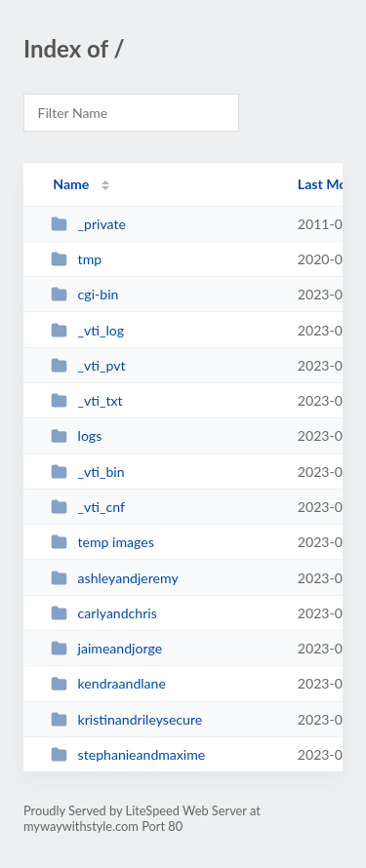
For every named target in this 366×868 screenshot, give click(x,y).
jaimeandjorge (106, 648)
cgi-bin (84, 294)
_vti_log (87, 330)
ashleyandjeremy (115, 578)
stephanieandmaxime (128, 754)
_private (88, 224)
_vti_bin (87, 472)
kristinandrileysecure (126, 719)
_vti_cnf (88, 507)
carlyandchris (104, 613)
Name (71, 184)
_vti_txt (86, 400)
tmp (76, 259)
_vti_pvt (88, 365)
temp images (102, 542)
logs (76, 435)
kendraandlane (108, 683)
